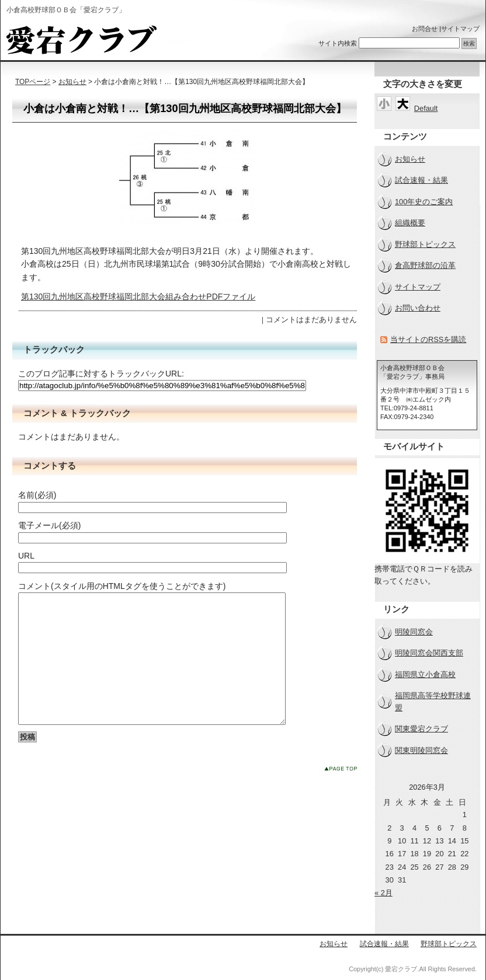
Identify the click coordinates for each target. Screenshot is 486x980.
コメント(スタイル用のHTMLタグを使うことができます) (122, 586)
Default (426, 108)
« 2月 (383, 893)
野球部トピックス (425, 244)
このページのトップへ (341, 795)
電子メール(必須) (49, 525)
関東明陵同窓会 (421, 750)
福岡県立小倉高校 (425, 674)
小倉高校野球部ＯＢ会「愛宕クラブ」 (81, 40)
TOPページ (33, 82)
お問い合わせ (418, 308)
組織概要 (410, 223)
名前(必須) (37, 495)
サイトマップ (460, 29)
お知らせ (72, 82)
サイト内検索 (338, 43)
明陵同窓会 (414, 632)
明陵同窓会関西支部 (429, 653)
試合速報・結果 (421, 180)
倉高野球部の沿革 (425, 265)
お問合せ (425, 29)
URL (26, 556)
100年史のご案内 (424, 202)
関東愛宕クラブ (421, 729)
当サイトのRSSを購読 (428, 339)
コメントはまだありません (311, 320)
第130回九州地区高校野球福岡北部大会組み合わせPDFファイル (138, 297)
